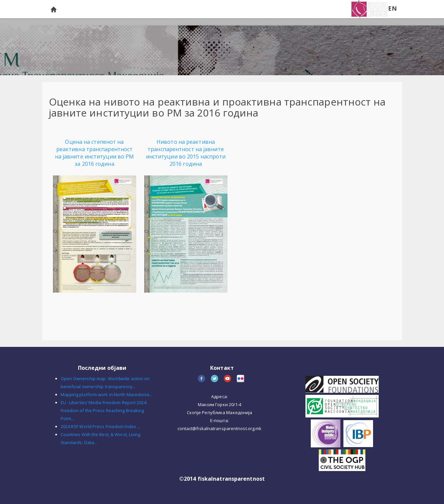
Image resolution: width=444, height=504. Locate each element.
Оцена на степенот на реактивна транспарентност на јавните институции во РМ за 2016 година (95, 153)
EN (392, 8)
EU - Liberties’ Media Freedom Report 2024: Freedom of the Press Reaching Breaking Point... (104, 410)
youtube (228, 379)
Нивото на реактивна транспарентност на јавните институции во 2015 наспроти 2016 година (186, 153)
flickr (241, 379)
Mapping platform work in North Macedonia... (107, 394)
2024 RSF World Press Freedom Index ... (101, 426)
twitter (215, 379)
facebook (202, 379)
